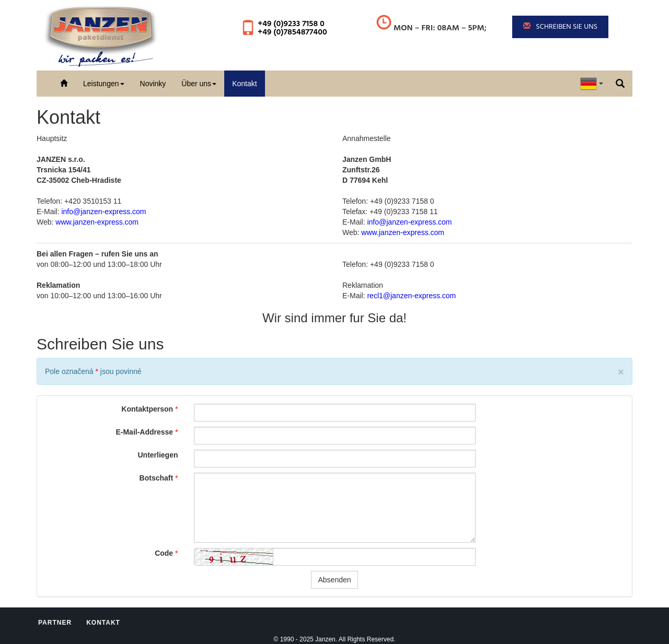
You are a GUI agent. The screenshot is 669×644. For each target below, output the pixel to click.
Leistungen (104, 84)
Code (164, 553)
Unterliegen (158, 455)
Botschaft (157, 478)
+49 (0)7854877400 (292, 32)
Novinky (153, 84)
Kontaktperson (147, 409)
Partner (55, 623)
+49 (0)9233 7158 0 (291, 24)
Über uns (199, 84)
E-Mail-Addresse (144, 432)
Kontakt (244, 84)
